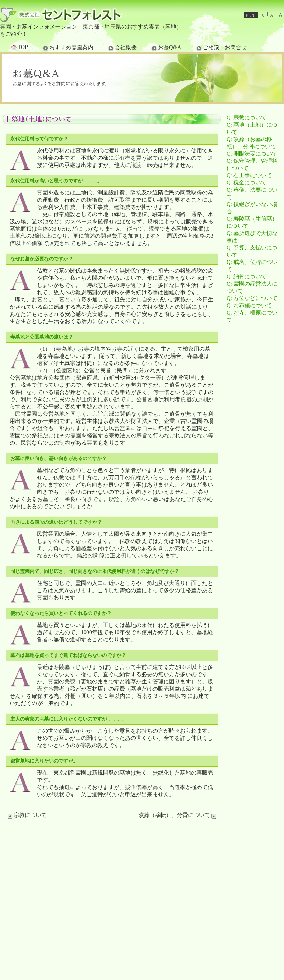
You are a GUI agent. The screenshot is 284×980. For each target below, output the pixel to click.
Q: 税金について (246, 183)
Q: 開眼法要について (252, 154)
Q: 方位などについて (252, 298)
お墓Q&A (166, 48)
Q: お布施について (249, 305)
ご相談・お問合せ (221, 48)
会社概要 (122, 48)
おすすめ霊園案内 (67, 48)
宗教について (27, 815)
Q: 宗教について (246, 118)
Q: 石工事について (249, 175)
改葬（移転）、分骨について (178, 815)
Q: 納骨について (246, 276)
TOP (19, 47)
